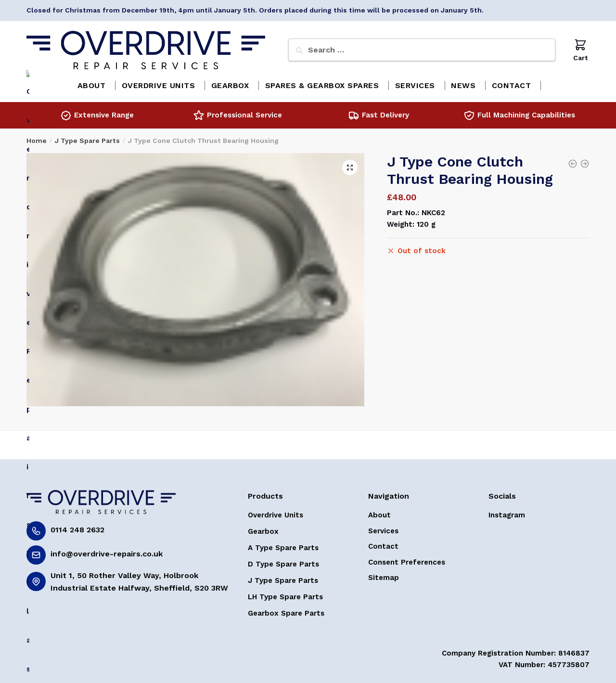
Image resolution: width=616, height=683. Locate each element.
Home (37, 137)
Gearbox (263, 528)
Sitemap (384, 574)
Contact (383, 543)
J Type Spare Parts (87, 137)
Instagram (507, 512)
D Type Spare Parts (283, 561)
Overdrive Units (276, 512)
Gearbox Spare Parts (286, 610)
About (379, 512)
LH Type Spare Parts (285, 593)
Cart (581, 50)
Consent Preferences (407, 559)
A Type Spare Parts (283, 544)
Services (383, 528)
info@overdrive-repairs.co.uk (107, 550)
